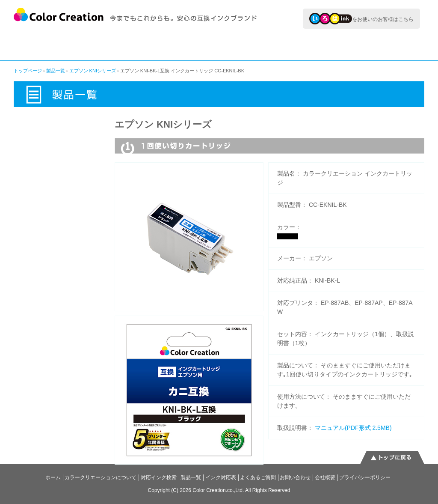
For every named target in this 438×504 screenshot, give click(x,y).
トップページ (28, 71)
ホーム (53, 477)
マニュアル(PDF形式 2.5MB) (353, 428)
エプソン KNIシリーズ (93, 71)
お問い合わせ (295, 477)
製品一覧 (221, 45)
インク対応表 (299, 45)
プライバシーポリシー (365, 477)
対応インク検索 (139, 45)
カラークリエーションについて (47, 45)
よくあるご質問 (388, 45)
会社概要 (325, 477)
